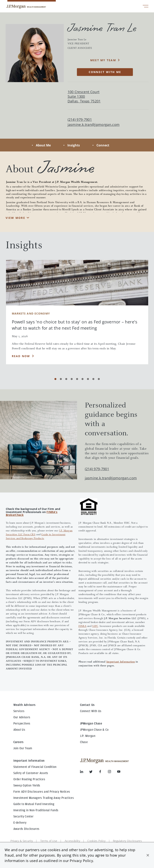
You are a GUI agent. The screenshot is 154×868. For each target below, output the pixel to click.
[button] (148, 855)
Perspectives (22, 724)
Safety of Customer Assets (31, 773)
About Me (43, 145)
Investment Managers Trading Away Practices (44, 798)
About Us (19, 730)
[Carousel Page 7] (88, 379)
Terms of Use (49, 841)
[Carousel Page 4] (72, 379)
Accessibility (72, 841)
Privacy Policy (81, 861)
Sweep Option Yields (27, 785)
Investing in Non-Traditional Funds (36, 810)
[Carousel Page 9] (99, 379)
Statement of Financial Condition (35, 767)
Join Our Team (23, 748)
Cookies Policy (96, 841)
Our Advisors (22, 717)
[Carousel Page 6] (83, 379)
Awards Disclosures (26, 829)
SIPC (95, 626)
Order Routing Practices (29, 779)
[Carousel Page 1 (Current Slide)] (55, 379)
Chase (84, 742)
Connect (103, 145)
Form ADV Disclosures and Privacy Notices (42, 792)
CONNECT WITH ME (105, 72)
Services (19, 711)
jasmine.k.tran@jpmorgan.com (94, 125)
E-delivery (20, 823)
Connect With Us (91, 711)
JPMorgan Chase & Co (94, 730)
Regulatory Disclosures (127, 841)
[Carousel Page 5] (77, 379)
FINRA (82, 626)
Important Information (121, 662)
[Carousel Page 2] (61, 379)
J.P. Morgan (88, 736)
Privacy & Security (22, 841)
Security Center (24, 816)
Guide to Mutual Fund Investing (34, 804)
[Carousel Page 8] (93, 379)
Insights (74, 145)
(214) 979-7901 (97, 469)
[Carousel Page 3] (66, 379)
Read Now (21, 356)
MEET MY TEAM (103, 60)
